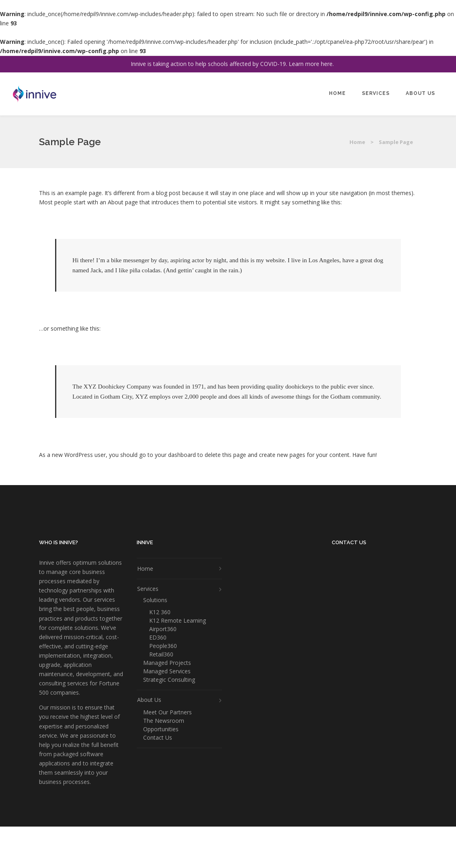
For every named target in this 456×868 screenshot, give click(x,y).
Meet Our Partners (167, 712)
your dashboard (175, 455)
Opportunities (161, 729)
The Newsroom (164, 721)
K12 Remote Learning (178, 621)
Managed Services (167, 671)
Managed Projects (167, 663)
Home (357, 142)
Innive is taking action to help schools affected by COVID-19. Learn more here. (232, 64)
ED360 (158, 638)
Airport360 (163, 629)
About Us (149, 700)
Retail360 (161, 654)
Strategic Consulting (169, 680)
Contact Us (158, 738)
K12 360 (160, 612)
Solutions (155, 600)
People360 (163, 646)
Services (148, 589)
